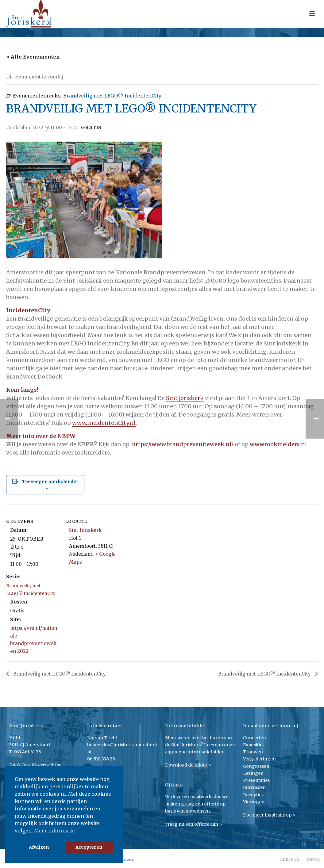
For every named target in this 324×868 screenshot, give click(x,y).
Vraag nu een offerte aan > (194, 824)
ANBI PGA (289, 859)
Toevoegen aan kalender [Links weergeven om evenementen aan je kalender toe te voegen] (50, 482)
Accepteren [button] (89, 847)
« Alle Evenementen (33, 57)
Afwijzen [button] (39, 847)
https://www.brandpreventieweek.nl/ (183, 444)
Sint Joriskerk (185, 398)
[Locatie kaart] (156, 547)
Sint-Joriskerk (85, 530)
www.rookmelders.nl (278, 444)
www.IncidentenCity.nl (104, 423)
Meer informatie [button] (54, 831)
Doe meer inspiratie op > (269, 815)
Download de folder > (188, 765)
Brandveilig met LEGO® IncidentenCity (59, 674)
